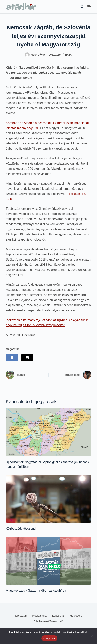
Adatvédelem (76, 616)
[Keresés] (82, 7)
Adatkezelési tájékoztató (48, 621)
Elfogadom (49, 638)
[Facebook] (12, 358)
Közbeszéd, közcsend (21, 529)
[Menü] (89, 7)
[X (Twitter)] (27, 358)
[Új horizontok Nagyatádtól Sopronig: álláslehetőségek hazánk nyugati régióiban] (48, 432)
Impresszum (20, 616)
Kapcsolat (58, 616)
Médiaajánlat (40, 616)
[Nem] (92, 636)
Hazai (69, 55)
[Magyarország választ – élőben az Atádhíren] (48, 561)
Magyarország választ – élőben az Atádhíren (36, 591)
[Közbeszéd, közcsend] (48, 499)
